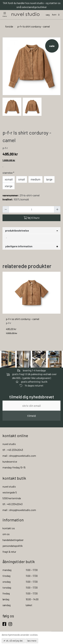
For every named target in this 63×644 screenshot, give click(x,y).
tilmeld (32, 416)
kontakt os (9, 528)
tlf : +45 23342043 (13, 450)
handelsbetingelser (13, 540)
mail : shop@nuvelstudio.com (19, 456)
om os (6, 534)
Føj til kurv (32, 218)
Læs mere (32, 641)
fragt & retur (9, 552)
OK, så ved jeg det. (14, 641)
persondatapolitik (13, 546)
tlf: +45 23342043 (13, 504)
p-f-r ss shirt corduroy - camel (23, 319)
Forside (9, 26)
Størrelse (9, 173)
